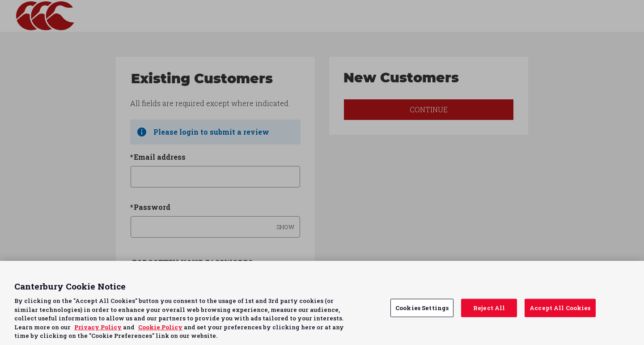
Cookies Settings (422, 307)
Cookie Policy (160, 327)
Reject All (489, 307)
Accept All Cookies (560, 307)
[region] (322, 303)
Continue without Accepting (603, 273)
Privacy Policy (98, 327)
